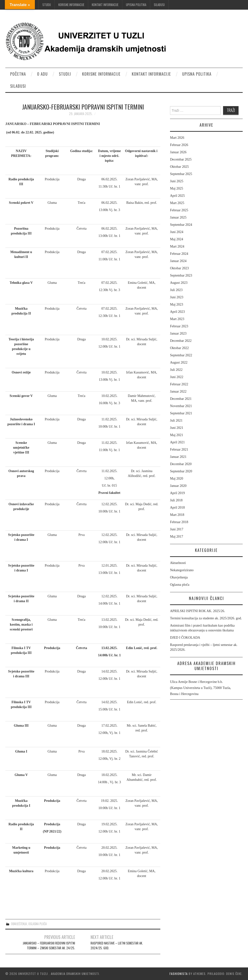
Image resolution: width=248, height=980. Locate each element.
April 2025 (177, 196)
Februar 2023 (179, 326)
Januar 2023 (178, 333)
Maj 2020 (177, 479)
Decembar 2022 (181, 341)
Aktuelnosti (178, 563)
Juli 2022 (176, 370)
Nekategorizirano (182, 570)
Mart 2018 (177, 515)
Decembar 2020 (181, 464)
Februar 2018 (179, 522)
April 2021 (177, 442)
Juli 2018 (176, 500)
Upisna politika (136, 5)
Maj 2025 (177, 188)
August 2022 (179, 362)
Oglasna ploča (38, 924)
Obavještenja (19, 924)
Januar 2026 (178, 152)
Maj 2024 (177, 239)
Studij (47, 5)
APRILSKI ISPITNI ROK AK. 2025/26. (198, 611)
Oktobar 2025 (179, 167)
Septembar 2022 (181, 355)
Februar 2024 (179, 254)
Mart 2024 (177, 246)
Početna (18, 74)
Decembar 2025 (181, 159)
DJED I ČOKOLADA (185, 638)
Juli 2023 (176, 290)
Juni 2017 (177, 529)
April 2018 (177, 508)
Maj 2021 (177, 435)
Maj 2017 (177, 537)
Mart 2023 (177, 319)
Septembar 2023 (181, 275)
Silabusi (159, 5)
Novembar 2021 (181, 406)
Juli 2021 (176, 421)
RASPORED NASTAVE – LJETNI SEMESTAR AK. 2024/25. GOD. (117, 946)
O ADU (42, 74)
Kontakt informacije (105, 5)
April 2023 (177, 312)
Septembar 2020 (181, 471)
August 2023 (179, 283)
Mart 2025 (177, 203)
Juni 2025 (177, 181)
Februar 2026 (179, 145)
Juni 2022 (177, 377)
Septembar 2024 (181, 225)
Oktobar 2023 (179, 268)
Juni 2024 (177, 232)
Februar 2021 (179, 450)
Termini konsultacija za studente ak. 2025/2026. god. (206, 618)
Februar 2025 (179, 210)
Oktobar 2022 (179, 348)
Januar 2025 (178, 217)
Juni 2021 (177, 428)
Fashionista (179, 974)
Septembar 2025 (181, 174)
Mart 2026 (177, 138)
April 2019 (177, 493)
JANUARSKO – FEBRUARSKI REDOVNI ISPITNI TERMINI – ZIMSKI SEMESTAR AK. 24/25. (49, 946)
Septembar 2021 (181, 413)
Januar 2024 (178, 261)
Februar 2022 (179, 384)
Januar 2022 (178, 391)
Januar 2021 (178, 457)
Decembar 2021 (181, 399)
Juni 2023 (177, 297)
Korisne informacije (71, 5)
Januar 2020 (178, 486)
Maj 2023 (177, 304)
